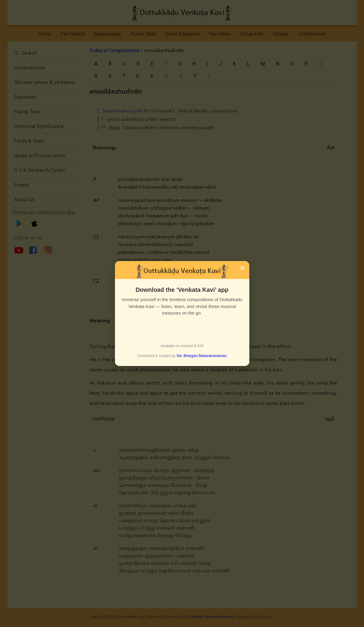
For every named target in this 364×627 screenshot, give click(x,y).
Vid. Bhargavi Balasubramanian (202, 356)
